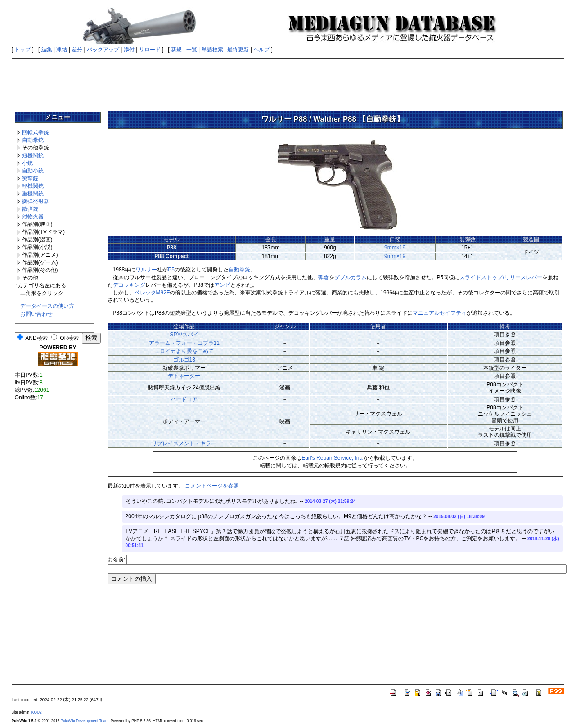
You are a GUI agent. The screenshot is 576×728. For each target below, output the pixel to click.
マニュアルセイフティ (440, 313)
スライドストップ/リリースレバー (501, 277)
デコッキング (129, 285)
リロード (150, 50)
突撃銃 (30, 178)
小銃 (27, 163)
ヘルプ (261, 50)
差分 (77, 50)
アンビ (222, 285)
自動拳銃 (33, 140)
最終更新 (238, 50)
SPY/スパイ (184, 335)
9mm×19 (395, 248)
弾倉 (324, 277)
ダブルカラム (351, 277)
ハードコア (184, 399)
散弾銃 (30, 209)
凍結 (62, 50)
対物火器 (33, 217)
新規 (176, 50)
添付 (129, 50)
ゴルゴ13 (184, 360)
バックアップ (103, 50)
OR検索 (69, 338)
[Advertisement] (288, 82)
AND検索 (36, 338)
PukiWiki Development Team (85, 721)
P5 (171, 270)
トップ (22, 50)
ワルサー (146, 270)
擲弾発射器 (36, 201)
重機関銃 (33, 194)
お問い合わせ (36, 314)
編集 (47, 50)
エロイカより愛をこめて (184, 351)
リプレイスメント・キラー (184, 443)
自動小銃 (33, 171)
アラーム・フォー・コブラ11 (184, 343)
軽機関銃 (33, 186)
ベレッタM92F (152, 293)
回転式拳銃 (36, 132)
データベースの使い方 (47, 306)
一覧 (192, 50)
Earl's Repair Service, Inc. (333, 458)
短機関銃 (33, 155)
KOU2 (37, 712)
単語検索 (212, 50)
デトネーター (184, 376)
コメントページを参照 (212, 486)
